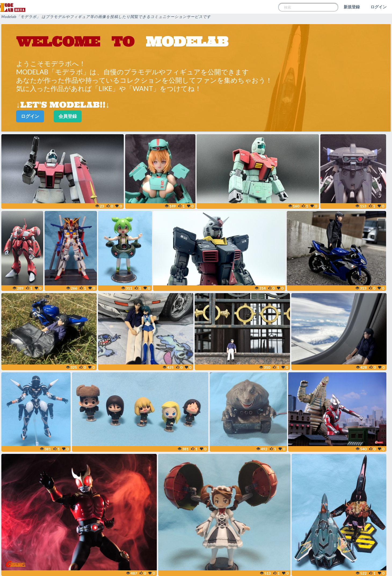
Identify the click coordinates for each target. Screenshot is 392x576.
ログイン (379, 7)
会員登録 (68, 116)
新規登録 (352, 7)
